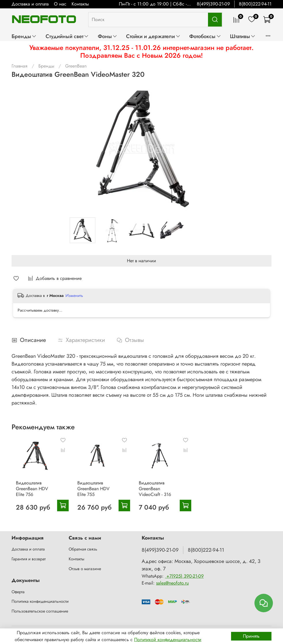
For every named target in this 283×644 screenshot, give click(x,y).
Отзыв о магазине (85, 569)
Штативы (243, 36)
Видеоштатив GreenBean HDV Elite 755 (100, 494)
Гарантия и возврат (29, 559)
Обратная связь (83, 549)
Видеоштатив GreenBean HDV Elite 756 (33, 494)
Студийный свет (67, 36)
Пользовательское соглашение (40, 611)
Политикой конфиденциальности (168, 640)
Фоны (108, 36)
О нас (60, 4)
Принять (251, 636)
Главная (19, 66)
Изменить (74, 295)
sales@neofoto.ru (172, 583)
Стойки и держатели (153, 36)
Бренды (24, 36)
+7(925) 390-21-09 (184, 576)
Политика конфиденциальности (40, 601)
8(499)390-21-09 (213, 4)
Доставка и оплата (30, 4)
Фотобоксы (205, 36)
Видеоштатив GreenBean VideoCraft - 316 (168, 494)
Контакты (80, 4)
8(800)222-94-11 (255, 4)
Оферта (18, 592)
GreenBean (76, 66)
